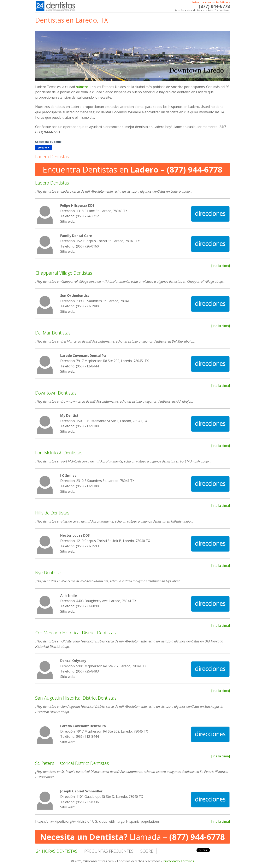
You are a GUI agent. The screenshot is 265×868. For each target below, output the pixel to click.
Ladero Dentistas (52, 183)
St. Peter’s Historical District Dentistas (72, 763)
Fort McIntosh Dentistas (59, 453)
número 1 (83, 87)
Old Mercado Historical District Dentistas (75, 633)
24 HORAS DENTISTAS (57, 851)
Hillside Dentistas (52, 513)
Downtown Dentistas (56, 393)
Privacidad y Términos (179, 861)
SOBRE (147, 851)
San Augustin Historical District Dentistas (76, 698)
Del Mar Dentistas (53, 333)
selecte (43, 147)
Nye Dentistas (49, 572)
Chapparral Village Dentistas (64, 273)
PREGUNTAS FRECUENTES (109, 851)
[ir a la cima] (220, 266)
